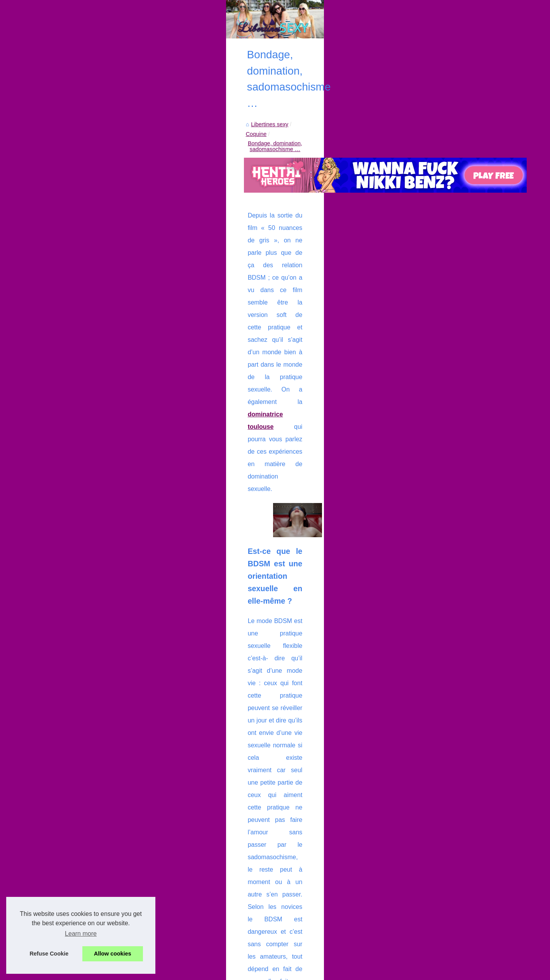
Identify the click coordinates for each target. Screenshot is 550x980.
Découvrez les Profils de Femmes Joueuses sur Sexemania (285, 827)
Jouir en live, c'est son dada (245, 907)
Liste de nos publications (82, 209)
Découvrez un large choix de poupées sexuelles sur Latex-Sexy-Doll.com (301, 854)
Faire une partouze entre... (85, 392)
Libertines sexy (184, 236)
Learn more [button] (81, 934)
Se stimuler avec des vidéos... (89, 339)
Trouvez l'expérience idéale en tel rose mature (268, 867)
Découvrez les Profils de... (84, 252)
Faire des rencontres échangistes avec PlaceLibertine (277, 921)
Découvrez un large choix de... (89, 287)
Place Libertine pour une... (84, 409)
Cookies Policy (179, 972)
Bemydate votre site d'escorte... (91, 374)
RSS (204, 972)
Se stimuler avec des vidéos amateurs (258, 894)
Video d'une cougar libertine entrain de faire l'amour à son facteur (228, 785)
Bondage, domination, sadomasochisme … (291, 236)
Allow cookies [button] (113, 954)
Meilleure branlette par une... (87, 479)
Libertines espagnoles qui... (86, 531)
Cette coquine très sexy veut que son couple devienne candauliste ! (294, 881)
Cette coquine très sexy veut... (89, 322)
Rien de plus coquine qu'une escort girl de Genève (273, 841)
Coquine (221, 236)
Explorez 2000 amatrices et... (88, 462)
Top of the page (228, 972)
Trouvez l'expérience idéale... (88, 305)
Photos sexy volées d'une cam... (92, 496)
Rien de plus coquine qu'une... (89, 270)
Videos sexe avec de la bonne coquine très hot (444, 782)
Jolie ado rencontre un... (82, 514)
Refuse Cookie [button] (49, 954)
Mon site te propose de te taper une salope (264, 934)
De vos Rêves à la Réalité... (86, 445)
